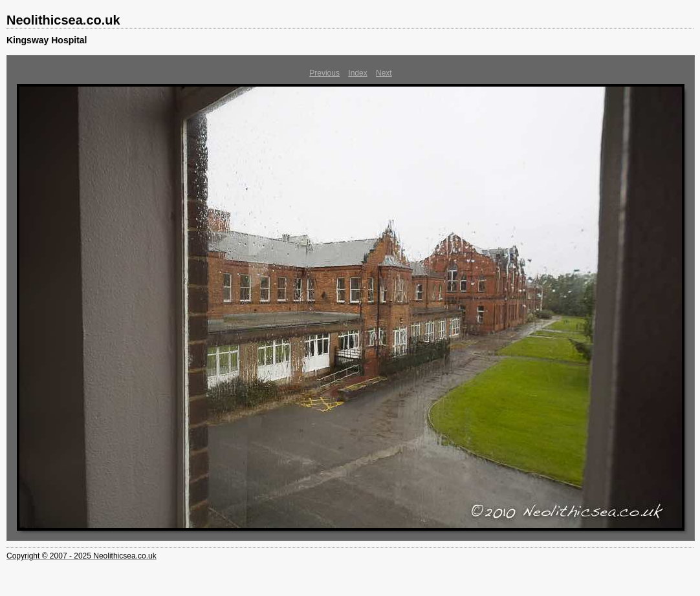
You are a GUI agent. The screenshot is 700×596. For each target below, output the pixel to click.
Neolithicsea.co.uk (63, 20)
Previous (324, 73)
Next (384, 73)
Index (357, 73)
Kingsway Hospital (47, 40)
